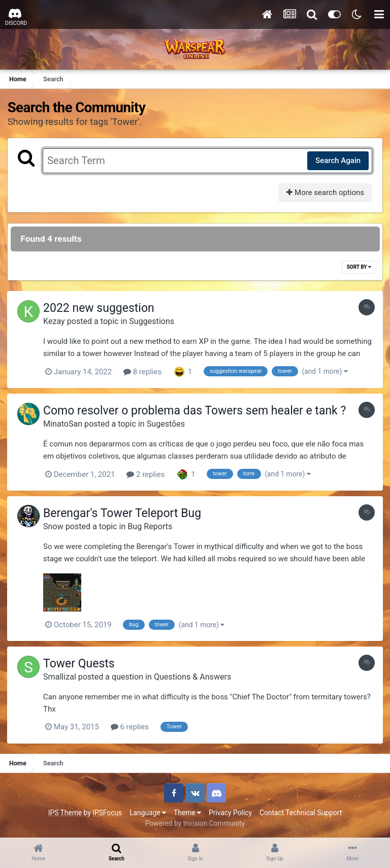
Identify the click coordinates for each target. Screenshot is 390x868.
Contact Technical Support (301, 811)
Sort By (359, 267)
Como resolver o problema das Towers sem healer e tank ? (197, 411)
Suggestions (154, 321)
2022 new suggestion (101, 309)
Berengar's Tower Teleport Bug (125, 512)
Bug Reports (152, 525)
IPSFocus (107, 811)
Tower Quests (82, 663)
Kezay (57, 321)
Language (148, 811)
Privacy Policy (230, 811)
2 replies (148, 474)
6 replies (132, 726)
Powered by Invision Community (195, 822)
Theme (187, 811)
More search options (325, 192)
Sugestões (168, 423)
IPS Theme (65, 811)
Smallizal (62, 676)
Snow (56, 525)
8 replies (145, 372)
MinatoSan (65, 423)
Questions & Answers (195, 676)
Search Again (337, 160)
